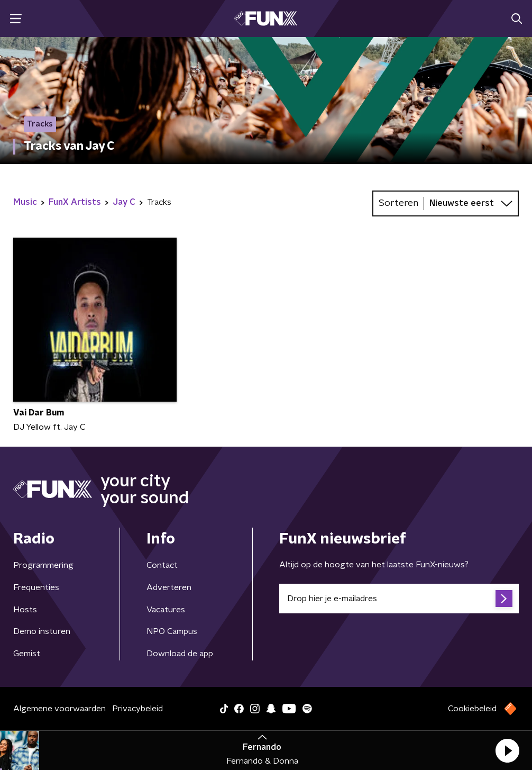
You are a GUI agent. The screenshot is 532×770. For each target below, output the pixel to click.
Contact (162, 565)
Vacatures (166, 610)
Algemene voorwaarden (59, 709)
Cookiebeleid (472, 709)
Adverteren (169, 587)
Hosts (25, 610)
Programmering (43, 565)
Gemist (27, 654)
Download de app (180, 654)
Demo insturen (42, 631)
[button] (507, 750)
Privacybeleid (137, 709)
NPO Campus (172, 631)
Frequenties (36, 587)
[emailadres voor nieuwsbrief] (399, 599)
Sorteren (398, 203)
